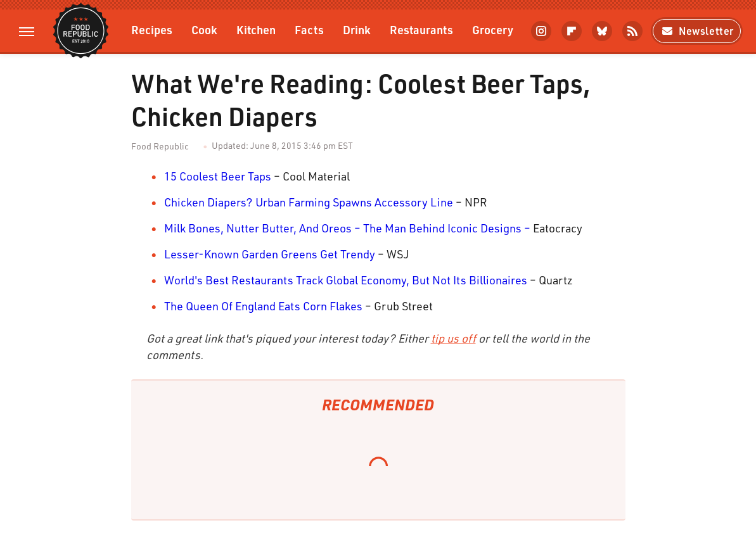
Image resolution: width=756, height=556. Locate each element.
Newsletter (697, 31)
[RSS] (632, 31)
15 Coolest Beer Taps (218, 176)
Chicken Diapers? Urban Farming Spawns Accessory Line (309, 202)
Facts (309, 29)
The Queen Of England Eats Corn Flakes (263, 306)
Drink (357, 29)
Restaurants (421, 29)
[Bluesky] (602, 31)
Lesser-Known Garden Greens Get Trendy (270, 254)
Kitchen (256, 29)
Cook (204, 29)
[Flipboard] (572, 31)
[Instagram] (541, 31)
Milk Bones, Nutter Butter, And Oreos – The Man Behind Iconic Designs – (347, 228)
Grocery (493, 29)
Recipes (152, 29)
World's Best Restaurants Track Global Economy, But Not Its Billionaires (346, 280)
